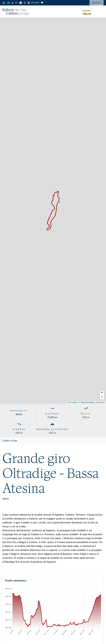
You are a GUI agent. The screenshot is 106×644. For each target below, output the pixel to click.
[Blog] (21, 3)
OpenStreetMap (88, 403)
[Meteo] (4, 3)
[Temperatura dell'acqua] (9, 3)
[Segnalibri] (42, 3)
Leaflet (73, 403)
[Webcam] (13, 3)
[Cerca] (25, 3)
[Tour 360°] (16, 3)
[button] (102, 393)
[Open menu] (101, 11)
